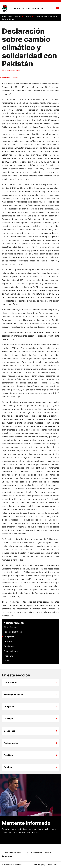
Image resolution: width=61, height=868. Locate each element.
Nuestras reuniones (14, 623)
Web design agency (41, 865)
